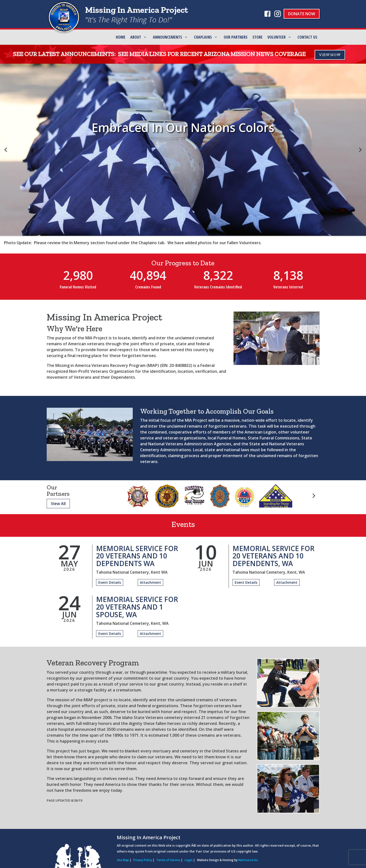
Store (257, 37)
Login (189, 860)
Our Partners (236, 37)
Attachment (150, 582)
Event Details (110, 582)
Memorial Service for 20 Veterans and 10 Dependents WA (137, 556)
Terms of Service (168, 860)
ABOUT (136, 37)
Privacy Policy (143, 860)
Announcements (168, 37)
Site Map (123, 860)
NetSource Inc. (248, 860)
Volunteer (277, 37)
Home (121, 37)
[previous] (6, 150)
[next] (360, 150)
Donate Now (302, 14)
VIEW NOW (330, 55)
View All (58, 504)
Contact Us (307, 37)
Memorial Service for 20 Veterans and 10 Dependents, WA (273, 556)
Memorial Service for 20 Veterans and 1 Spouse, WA (137, 607)
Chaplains (203, 37)
